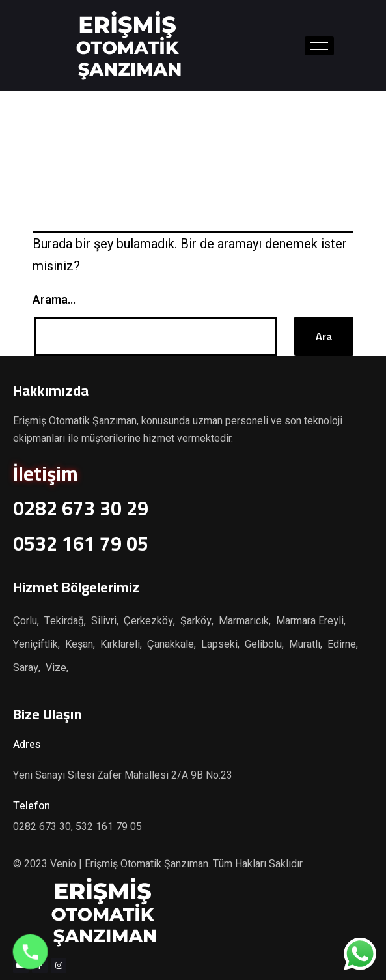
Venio (63, 864)
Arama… (54, 299)
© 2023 (32, 864)
